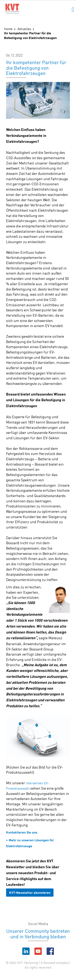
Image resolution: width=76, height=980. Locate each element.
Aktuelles (24, 29)
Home (8, 29)
